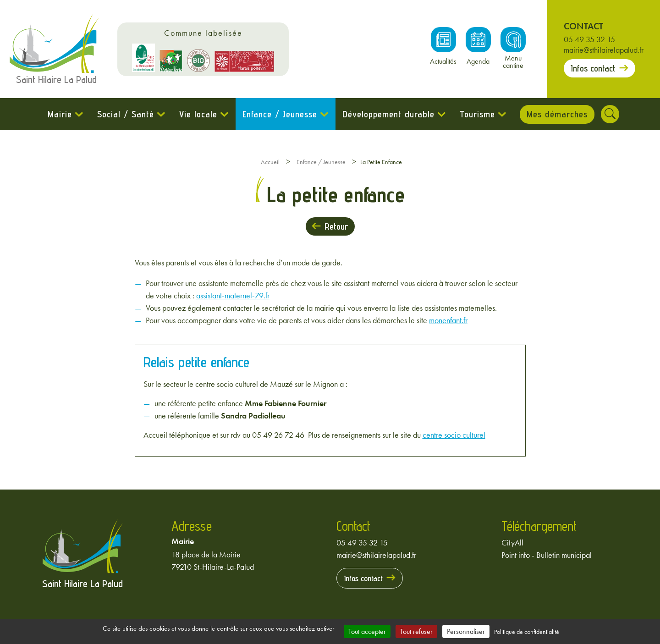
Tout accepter (367, 631)
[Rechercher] (610, 114)
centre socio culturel (454, 435)
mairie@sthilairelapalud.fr (604, 50)
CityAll (512, 542)
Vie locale (198, 114)
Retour (336, 226)
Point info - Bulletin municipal (547, 555)
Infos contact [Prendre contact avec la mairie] (593, 68)
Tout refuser (416, 631)
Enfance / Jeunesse (279, 114)
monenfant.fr (448, 320)
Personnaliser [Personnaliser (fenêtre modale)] (466, 631)
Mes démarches (557, 114)
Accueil (270, 162)
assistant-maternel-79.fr (233, 295)
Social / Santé (125, 114)
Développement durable (388, 114)
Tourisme (477, 114)
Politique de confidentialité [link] (527, 632)
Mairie (59, 114)
